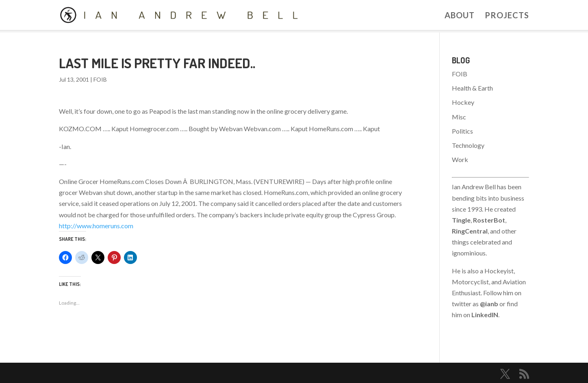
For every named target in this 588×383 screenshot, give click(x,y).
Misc (459, 117)
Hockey (463, 102)
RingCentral (470, 231)
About (460, 16)
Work (460, 159)
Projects (507, 16)
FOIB (100, 79)
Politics (462, 131)
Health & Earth (472, 88)
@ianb (489, 304)
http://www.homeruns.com (96, 226)
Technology (468, 145)
